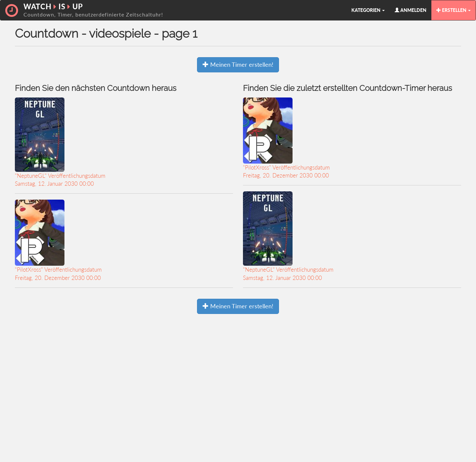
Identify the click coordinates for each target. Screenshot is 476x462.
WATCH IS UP (93, 10)
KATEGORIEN (368, 10)
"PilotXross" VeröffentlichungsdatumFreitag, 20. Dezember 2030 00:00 (58, 240)
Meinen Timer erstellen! (238, 64)
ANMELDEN (411, 10)
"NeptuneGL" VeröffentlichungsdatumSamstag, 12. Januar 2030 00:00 (60, 142)
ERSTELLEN (454, 10)
